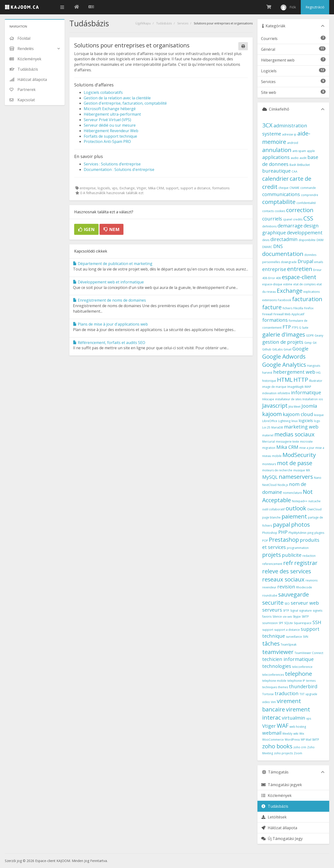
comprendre (310, 195)
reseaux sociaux (283, 579)
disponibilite (307, 240)
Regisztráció (315, 7)
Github (267, 349)
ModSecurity (299, 455)
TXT (302, 694)
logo (317, 421)
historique (269, 381)
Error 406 (275, 278)
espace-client (299, 277)
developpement (305, 233)
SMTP (305, 617)
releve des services (287, 571)
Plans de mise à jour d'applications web (110, 324)
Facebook (284, 300)
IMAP (308, 387)
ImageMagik (295, 387)
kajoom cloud (298, 414)
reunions (312, 580)
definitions (269, 226)
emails (319, 262)
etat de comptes (304, 284)
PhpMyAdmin (298, 533)
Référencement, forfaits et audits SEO (109, 343)
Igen (86, 229)
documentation (283, 254)
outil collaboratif (273, 509)
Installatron (310, 399)
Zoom (298, 753)
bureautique (276, 171)
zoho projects (283, 753)
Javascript (275, 405)
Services (183, 23)
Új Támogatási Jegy (282, 839)
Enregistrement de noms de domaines (109, 300)
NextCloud (269, 485)
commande (308, 188)
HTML (285, 380)
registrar (306, 563)
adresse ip (289, 134)
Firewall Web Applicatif (289, 314)
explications (312, 292)
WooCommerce (273, 740)
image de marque (274, 387)
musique (299, 470)
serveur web (305, 603)
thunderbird (303, 686)
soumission (270, 623)
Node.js (283, 485)
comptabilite (279, 202)
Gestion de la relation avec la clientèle (117, 98)
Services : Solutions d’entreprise (112, 164)
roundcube (270, 595)
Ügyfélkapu (143, 23)
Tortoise (268, 694)
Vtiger (269, 726)
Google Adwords (284, 356)
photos (301, 524)
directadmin (284, 239)
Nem (111, 229)
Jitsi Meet (295, 407)
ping (310, 533)
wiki (296, 734)
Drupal (305, 261)
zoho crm (300, 747)
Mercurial (269, 442)
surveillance (294, 637)
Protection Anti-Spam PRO (107, 141)
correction (300, 210)
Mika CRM (287, 447)
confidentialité (306, 203)
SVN (306, 637)
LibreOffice (270, 421)
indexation (269, 393)
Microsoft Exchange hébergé (110, 109)
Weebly (287, 734)
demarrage (290, 226)
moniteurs (269, 464)
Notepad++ (300, 501)
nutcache (315, 501)
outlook (296, 508)
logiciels (306, 421)
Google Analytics (284, 364)
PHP (283, 532)
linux (295, 421)
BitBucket (303, 165)
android (293, 143)
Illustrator (316, 381)
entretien (300, 269)
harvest (267, 373)
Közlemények (276, 795)
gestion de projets (283, 342)
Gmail (287, 349)
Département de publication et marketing (113, 264)
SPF (281, 623)
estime (288, 284)
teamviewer (278, 652)
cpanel (288, 219)
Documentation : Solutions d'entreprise (119, 169)
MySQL (270, 477)
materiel (268, 435)
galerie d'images (284, 334)
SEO (287, 604)
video (266, 702)
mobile (277, 456)
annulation (277, 150)
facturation (307, 299)
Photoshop (270, 533)
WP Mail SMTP (310, 740)
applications (276, 157)
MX (308, 470)
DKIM (320, 240)
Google (300, 349)
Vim (273, 702)
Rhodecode (304, 587)
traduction (287, 693)
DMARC (267, 247)
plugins (319, 533)
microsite (306, 442)
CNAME (294, 188)
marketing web (301, 427)
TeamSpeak (289, 645)
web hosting (298, 727)
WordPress (292, 740)
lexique (319, 415)
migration (269, 448)
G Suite (304, 328)
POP (265, 541)
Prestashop (284, 539)
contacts (268, 211)
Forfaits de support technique (110, 136)
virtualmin (294, 718)
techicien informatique (288, 659)
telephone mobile (274, 681)
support (268, 630)
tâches (271, 643)
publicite (292, 555)
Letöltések (274, 817)
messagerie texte (287, 442)
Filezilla (298, 308)
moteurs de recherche (277, 470)
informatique (306, 392)
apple (311, 151)
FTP (287, 327)
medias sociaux (295, 434)
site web (287, 617)
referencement (272, 564)
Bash (293, 165)
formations (275, 320)
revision (286, 587)
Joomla (309, 406)
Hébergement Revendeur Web (111, 131)
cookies (280, 211)
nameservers (296, 476)
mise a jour (307, 448)
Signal (294, 611)
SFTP (286, 611)
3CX (267, 125)
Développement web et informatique (108, 282)
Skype (297, 617)
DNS (278, 246)
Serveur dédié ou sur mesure (110, 125)
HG (318, 373)
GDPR (310, 335)
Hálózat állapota (279, 828)
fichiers (287, 308)
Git (315, 343)
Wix (302, 734)
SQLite (289, 623)
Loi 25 (266, 427)
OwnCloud (314, 509)
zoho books (277, 746)
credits (298, 219)
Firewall (267, 314)
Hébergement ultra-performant (112, 114)
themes (283, 687)
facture (272, 307)
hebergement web (294, 372)
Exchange (290, 290)
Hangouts (314, 366)
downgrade (289, 262)
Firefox (309, 308)
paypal (282, 524)
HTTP (301, 380)
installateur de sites (288, 399)
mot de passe (295, 463)
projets (272, 555)
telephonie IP (296, 681)
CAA (295, 172)
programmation (298, 548)
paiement (294, 516)
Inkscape (268, 399)
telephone (298, 674)
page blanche (271, 517)
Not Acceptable (287, 496)
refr (288, 563)
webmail (272, 733)
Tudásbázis (164, 23)
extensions (270, 300)
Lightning (284, 421)
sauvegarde (294, 594)
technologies (277, 666)
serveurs (272, 610)
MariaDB (277, 427)
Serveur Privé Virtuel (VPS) (107, 120)
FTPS (295, 328)
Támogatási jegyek (281, 785)
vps (309, 719)
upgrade (311, 694)
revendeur (269, 587)
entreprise (274, 269)
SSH (317, 622)
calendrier (276, 178)
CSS (308, 218)
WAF (283, 725)
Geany (319, 335)
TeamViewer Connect (309, 653)
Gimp (308, 343)
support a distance (287, 630)
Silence (277, 617)
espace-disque (272, 284)
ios (321, 399)
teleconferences (273, 675)
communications (281, 194)
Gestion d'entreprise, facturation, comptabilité (125, 103)
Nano (318, 478)
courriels (272, 219)
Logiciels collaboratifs (103, 92)
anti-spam (299, 151)
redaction (309, 556)
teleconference (302, 667)
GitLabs (277, 349)
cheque (284, 188)
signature (305, 611)
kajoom (272, 414)
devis (266, 240)
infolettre (284, 393)
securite (273, 602)
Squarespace (303, 623)
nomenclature (292, 493)
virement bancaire (282, 705)
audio (295, 158)
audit (303, 158)
